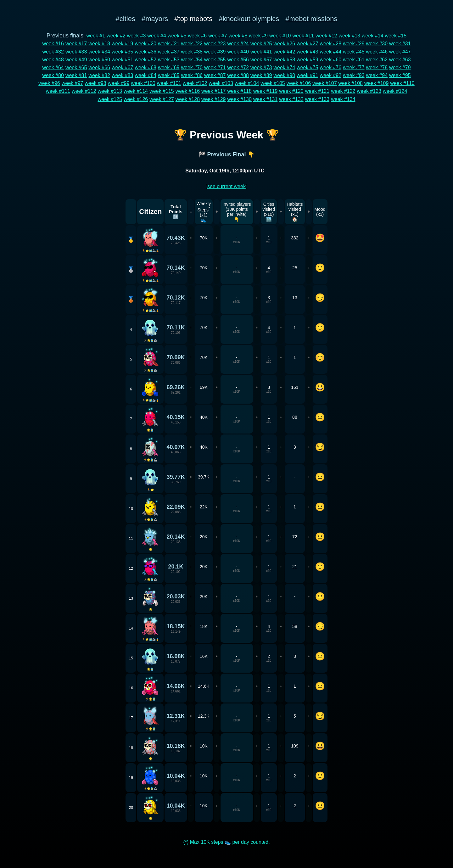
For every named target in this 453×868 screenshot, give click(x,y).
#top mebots (193, 19)
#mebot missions (311, 19)
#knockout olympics (249, 19)
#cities (126, 19)
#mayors (155, 19)
